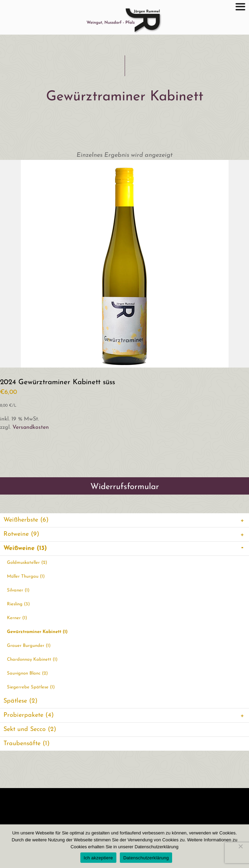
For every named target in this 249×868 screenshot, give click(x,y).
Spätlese (20, 701)
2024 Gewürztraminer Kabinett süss (57, 382)
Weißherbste (125, 520)
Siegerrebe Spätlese (31, 687)
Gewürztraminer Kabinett (37, 632)
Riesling (18, 604)
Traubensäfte (26, 744)
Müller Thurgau (26, 576)
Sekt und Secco (30, 729)
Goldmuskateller (27, 563)
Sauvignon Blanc (27, 673)
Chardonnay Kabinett (32, 659)
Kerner (17, 618)
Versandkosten (31, 427)
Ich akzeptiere (98, 858)
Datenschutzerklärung (146, 858)
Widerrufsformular (125, 487)
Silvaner (18, 590)
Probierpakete (125, 715)
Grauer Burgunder (29, 646)
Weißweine (125, 549)
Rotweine (125, 534)
